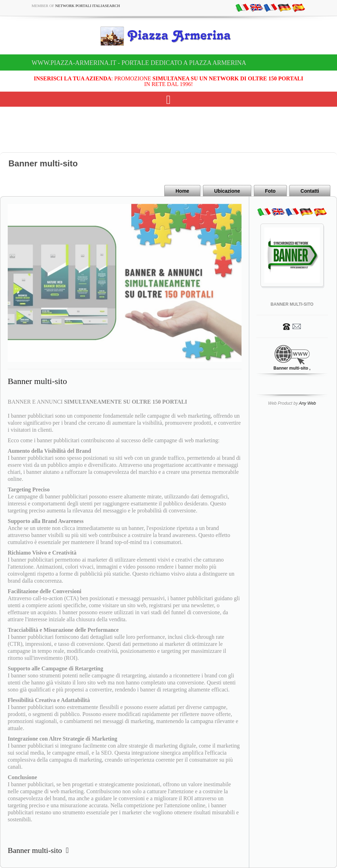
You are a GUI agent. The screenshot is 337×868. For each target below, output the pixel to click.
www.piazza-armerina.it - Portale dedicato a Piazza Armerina (139, 63)
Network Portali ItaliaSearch (88, 6)
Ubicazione (227, 191)
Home (182, 191)
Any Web (308, 403)
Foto (270, 191)
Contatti (310, 191)
